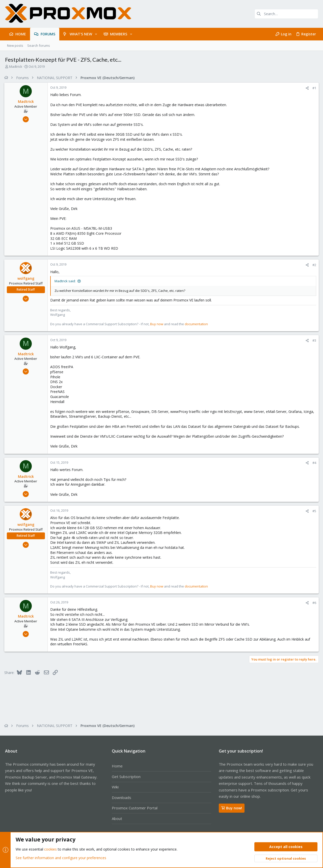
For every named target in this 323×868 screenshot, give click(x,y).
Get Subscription (126, 777)
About (117, 818)
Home (117, 766)
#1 (314, 88)
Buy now (157, 324)
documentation (197, 324)
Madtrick (16, 66)
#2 (314, 265)
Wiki (115, 787)
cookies (50, 849)
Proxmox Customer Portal (135, 808)
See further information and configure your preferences (61, 858)
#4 (314, 463)
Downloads (122, 797)
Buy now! (232, 808)
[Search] (286, 14)
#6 (314, 603)
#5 (314, 511)
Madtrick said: (66, 281)
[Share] (306, 88)
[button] (96, 34)
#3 (314, 340)
